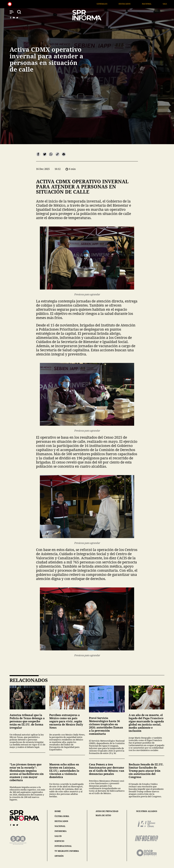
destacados (61, 821)
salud (58, 836)
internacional (63, 846)
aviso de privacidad (107, 811)
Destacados (129, 4)
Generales (106, 4)
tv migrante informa (67, 851)
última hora (62, 816)
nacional (60, 826)
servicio (59, 841)
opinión (59, 856)
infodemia (61, 831)
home (58, 811)
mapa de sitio (103, 815)
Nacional (151, 4)
